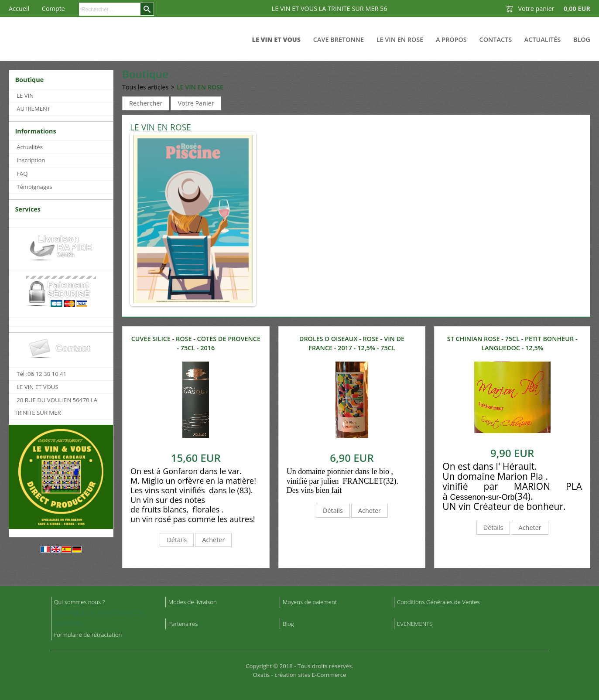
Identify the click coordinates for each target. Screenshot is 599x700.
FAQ (22, 174)
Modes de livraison (193, 602)
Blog (582, 39)
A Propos (451, 39)
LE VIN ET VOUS (277, 39)
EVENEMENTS (415, 624)
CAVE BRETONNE (339, 39)
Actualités (543, 39)
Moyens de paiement (310, 602)
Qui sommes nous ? (80, 602)
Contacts (496, 39)
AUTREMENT (33, 109)
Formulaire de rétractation (88, 635)
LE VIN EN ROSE (400, 39)
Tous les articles (145, 87)
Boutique (29, 80)
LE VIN (25, 96)
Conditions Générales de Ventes (438, 602)
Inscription (31, 160)
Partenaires (183, 624)
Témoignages (34, 187)
